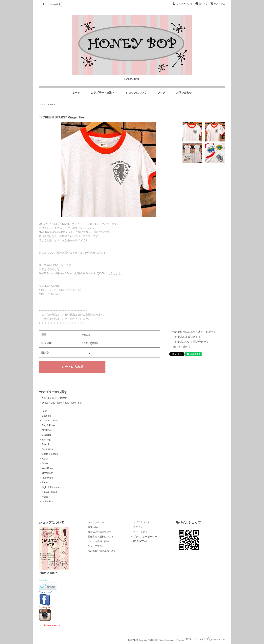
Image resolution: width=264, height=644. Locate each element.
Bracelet (46, 435)
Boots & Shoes (50, 454)
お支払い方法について (99, 532)
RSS (136, 541)
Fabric (45, 483)
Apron (45, 459)
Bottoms (46, 416)
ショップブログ (96, 546)
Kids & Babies (49, 492)
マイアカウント (185, 4)
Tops (44, 411)
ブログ (161, 93)
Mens (52, 104)
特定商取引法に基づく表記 (102, 551)
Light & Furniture (51, 487)
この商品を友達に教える (187, 337)
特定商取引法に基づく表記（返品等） (194, 332)
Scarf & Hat (48, 449)
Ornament (47, 473)
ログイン (204, 4)
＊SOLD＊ (48, 502)
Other (45, 463)
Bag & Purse (49, 425)
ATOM (143, 541)
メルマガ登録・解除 (98, 541)
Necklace (47, 430)
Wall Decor (48, 468)
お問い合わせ (184, 93)
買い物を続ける (181, 347)
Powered (201, 640)
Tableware (47, 478)
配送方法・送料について (101, 537)
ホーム (76, 93)
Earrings (46, 440)
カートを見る (140, 532)
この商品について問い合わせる (190, 342)
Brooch (46, 444)
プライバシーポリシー (145, 537)
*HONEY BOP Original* (54, 398)
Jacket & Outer (50, 421)
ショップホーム (96, 522)
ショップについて (136, 93)
